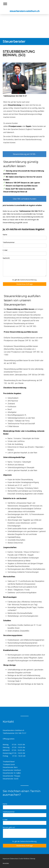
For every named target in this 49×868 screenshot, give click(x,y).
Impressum (6, 859)
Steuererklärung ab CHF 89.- (24, 154)
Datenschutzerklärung (28, 280)
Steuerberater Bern (10, 767)
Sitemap (33, 859)
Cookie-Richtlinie (24, 859)
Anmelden (6, 863)
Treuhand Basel (9, 761)
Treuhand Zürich (9, 764)
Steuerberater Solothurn (12, 770)
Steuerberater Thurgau (11, 776)
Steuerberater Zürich (11, 779)
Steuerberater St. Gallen (12, 773)
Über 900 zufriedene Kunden (25, 199)
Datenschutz (14, 859)
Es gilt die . (25, 280)
